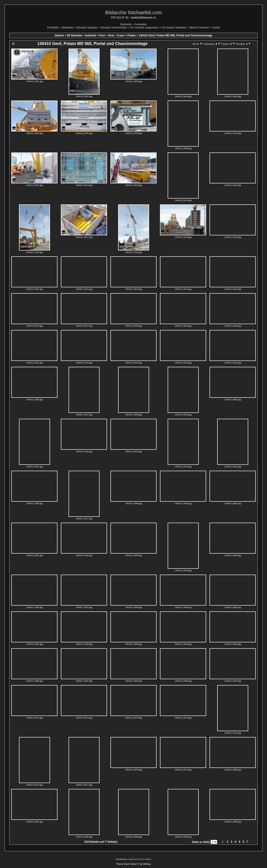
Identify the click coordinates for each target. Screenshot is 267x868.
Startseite (126, 24)
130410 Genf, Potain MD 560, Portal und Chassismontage (175, 35)
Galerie (59, 35)
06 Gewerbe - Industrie (82, 35)
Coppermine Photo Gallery (139, 859)
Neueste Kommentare (114, 28)
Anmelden (141, 24)
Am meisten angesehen (144, 28)
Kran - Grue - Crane (112, 35)
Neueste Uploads (87, 28)
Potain (132, 35)
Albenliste (67, 28)
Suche (216, 28)
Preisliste (53, 28)
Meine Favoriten (199, 28)
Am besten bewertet (174, 28)
